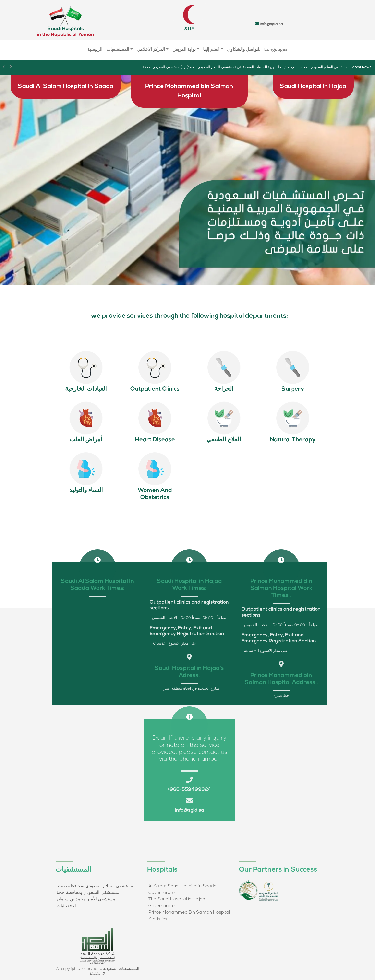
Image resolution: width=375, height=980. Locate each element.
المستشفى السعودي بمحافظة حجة (89, 893)
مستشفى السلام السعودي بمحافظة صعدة (95, 886)
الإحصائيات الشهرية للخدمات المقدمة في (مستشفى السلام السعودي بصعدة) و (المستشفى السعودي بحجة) (219, 67)
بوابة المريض (184, 50)
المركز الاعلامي (151, 50)
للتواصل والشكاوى (244, 50)
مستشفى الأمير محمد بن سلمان (86, 899)
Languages (276, 50)
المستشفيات (118, 50)
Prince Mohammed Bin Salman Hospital (189, 913)
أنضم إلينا (211, 50)
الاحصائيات (66, 906)
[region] (187, 180)
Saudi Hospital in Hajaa (313, 87)
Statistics (158, 919)
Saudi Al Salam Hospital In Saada (66, 87)
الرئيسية (95, 50)
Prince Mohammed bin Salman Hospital (189, 91)
